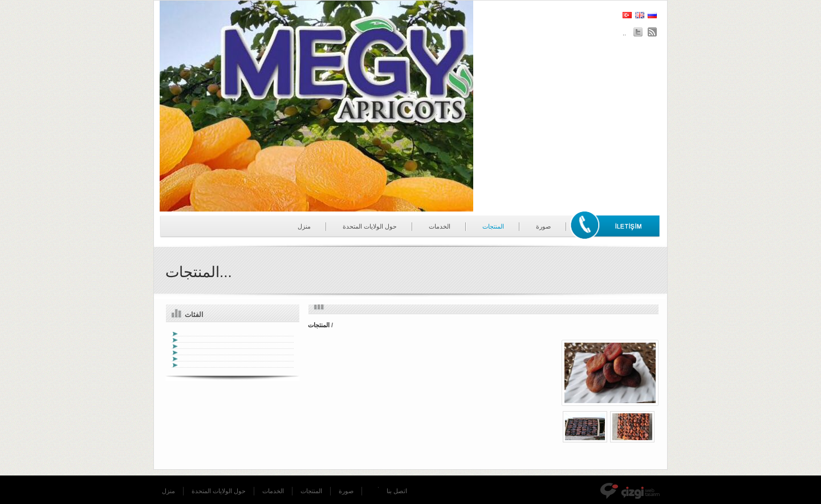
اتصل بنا (397, 491)
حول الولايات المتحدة (370, 226)
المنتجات (493, 226)
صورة (543, 226)
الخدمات (440, 226)
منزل (304, 226)
